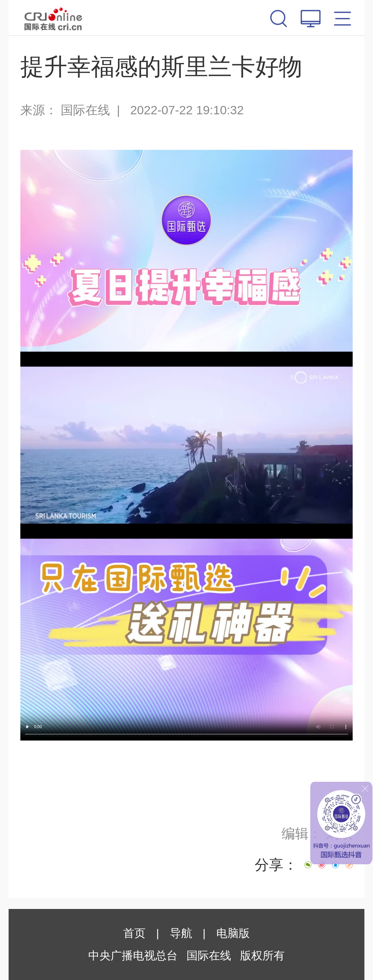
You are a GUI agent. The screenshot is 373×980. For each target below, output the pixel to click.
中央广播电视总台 (133, 956)
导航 (181, 933)
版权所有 (262, 956)
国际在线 (53, 18)
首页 (134, 933)
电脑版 (233, 933)
